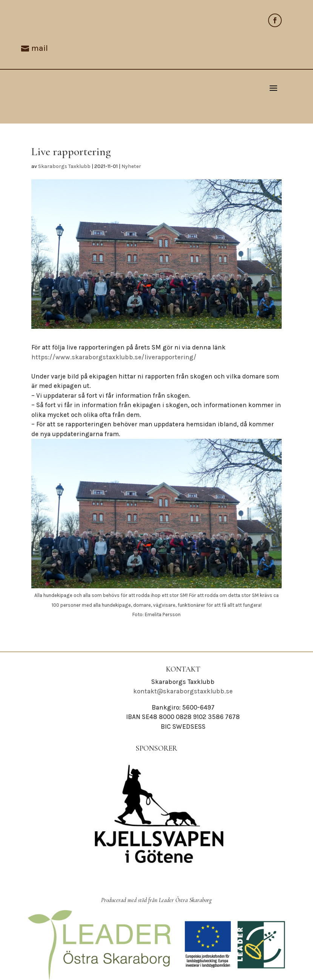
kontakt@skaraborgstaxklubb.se (183, 691)
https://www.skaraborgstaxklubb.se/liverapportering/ (114, 357)
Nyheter (131, 166)
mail (40, 48)
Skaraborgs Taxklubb (64, 166)
